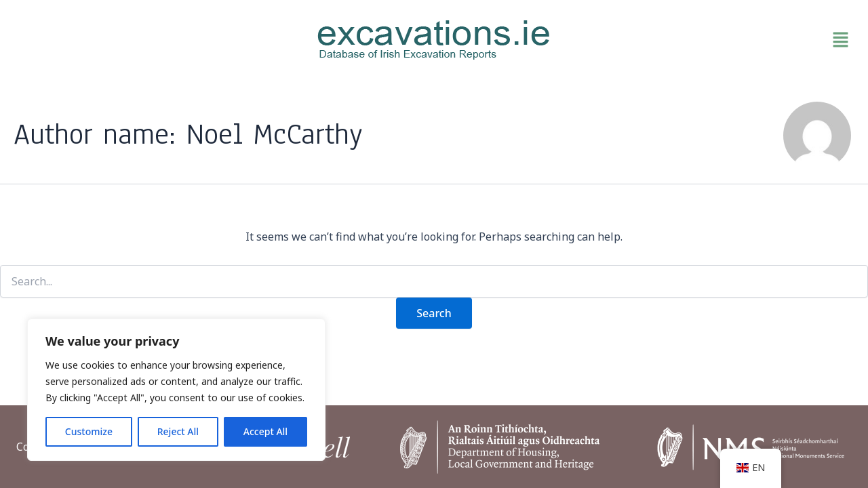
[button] (719, 40)
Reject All (178, 431)
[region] (176, 390)
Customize (89, 431)
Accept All (265, 431)
